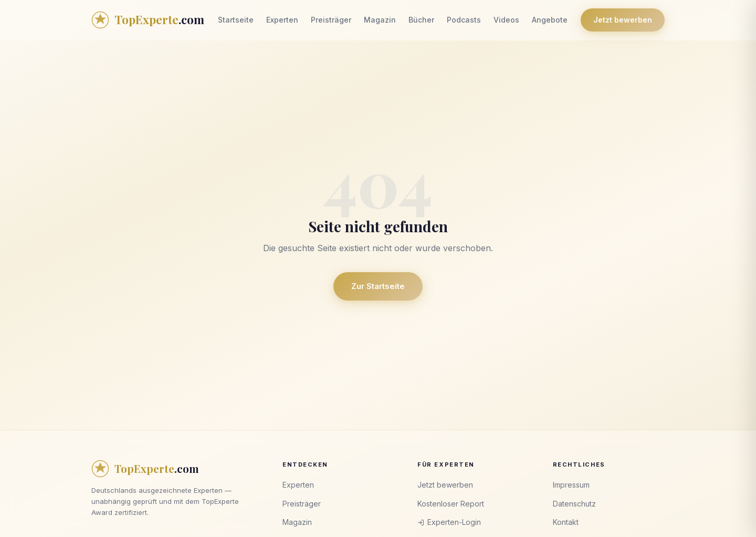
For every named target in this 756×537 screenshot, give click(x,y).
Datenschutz (574, 504)
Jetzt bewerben (623, 20)
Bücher (421, 20)
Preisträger (331, 20)
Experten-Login (449, 522)
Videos (506, 20)
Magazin (380, 20)
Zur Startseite (378, 286)
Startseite (236, 20)
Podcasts (464, 20)
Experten (282, 20)
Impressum (571, 485)
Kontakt (566, 522)
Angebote (550, 20)
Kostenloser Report (451, 504)
